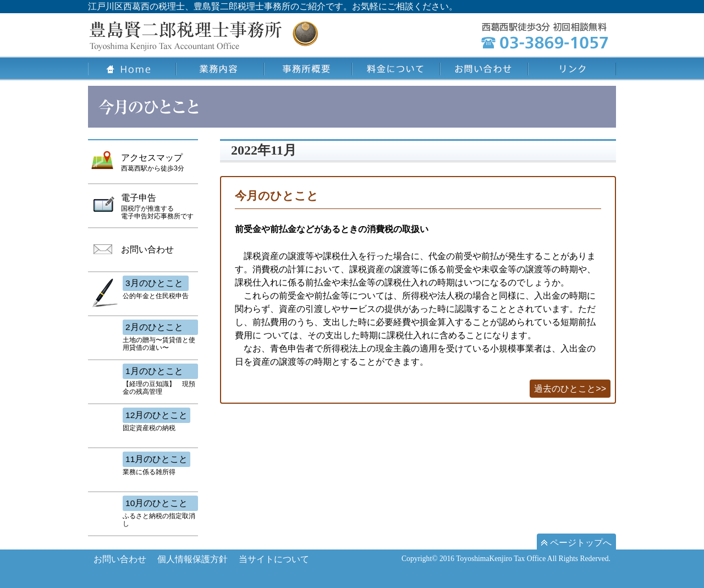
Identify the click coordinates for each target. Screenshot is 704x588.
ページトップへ (576, 543)
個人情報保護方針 (193, 559)
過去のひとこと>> (570, 389)
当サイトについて (274, 559)
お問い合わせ (120, 559)
